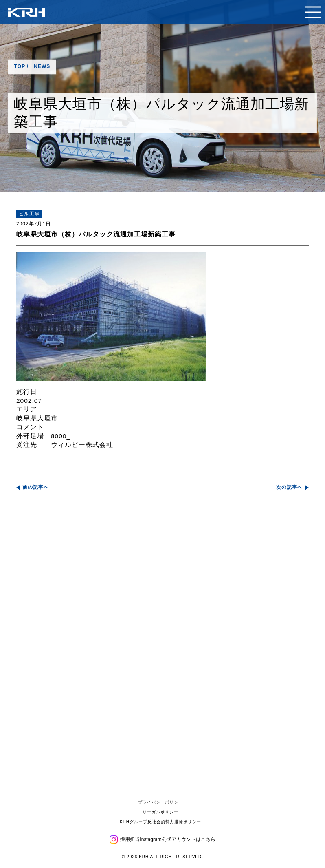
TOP (20, 67)
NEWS (42, 67)
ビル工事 (29, 214)
